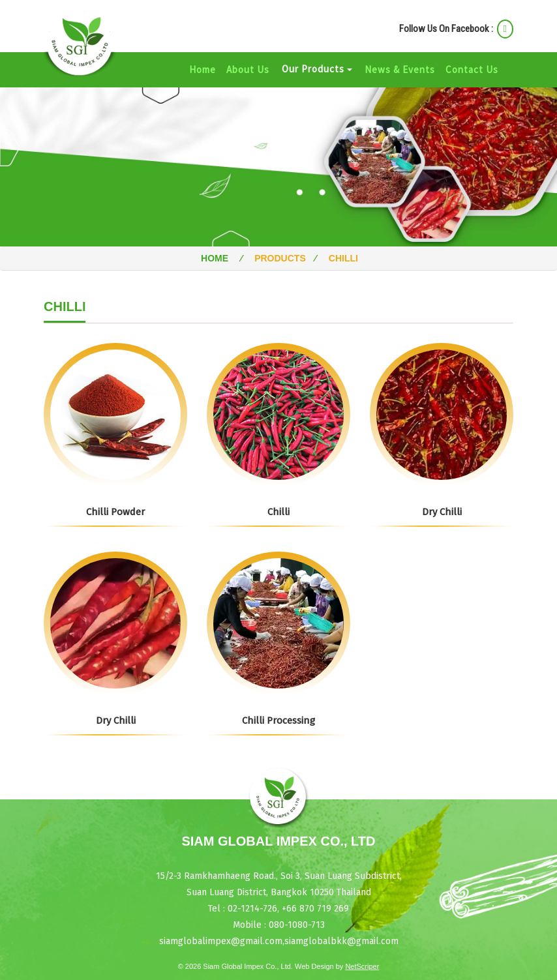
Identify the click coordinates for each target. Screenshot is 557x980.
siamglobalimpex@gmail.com (221, 941)
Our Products (317, 69)
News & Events (400, 69)
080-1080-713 (297, 925)
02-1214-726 (252, 909)
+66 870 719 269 (314, 909)
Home (205, 69)
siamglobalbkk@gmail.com (341, 941)
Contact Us (472, 69)
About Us (248, 69)
